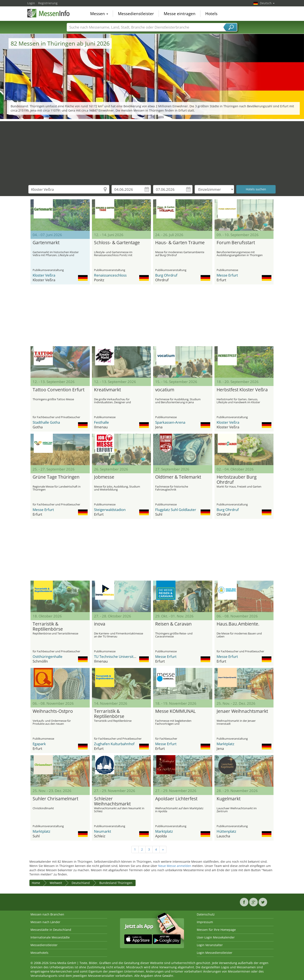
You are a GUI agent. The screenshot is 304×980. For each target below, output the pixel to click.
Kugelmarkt (229, 799)
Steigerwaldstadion (110, 510)
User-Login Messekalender (216, 937)
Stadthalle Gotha (46, 422)
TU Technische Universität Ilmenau (123, 656)
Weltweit (56, 883)
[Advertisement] (152, 151)
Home (36, 883)
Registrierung (48, 3)
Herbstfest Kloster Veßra (242, 390)
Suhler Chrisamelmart (55, 799)
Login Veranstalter (210, 945)
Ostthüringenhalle (48, 656)
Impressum (205, 922)
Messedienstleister (136, 14)
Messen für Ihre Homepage (216, 930)
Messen (99, 14)
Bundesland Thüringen (116, 883)
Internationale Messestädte (50, 937)
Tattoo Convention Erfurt (59, 390)
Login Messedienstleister (215, 953)
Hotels (211, 14)
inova (100, 624)
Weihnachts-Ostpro (53, 711)
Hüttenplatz (226, 831)
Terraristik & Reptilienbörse (48, 627)
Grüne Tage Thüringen (56, 477)
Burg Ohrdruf (166, 275)
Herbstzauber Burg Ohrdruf (237, 480)
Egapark (39, 744)
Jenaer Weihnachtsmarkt (242, 711)
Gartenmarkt (46, 243)
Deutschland (81, 883)
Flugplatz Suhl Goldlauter (176, 510)
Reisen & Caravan (173, 624)
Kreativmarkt (107, 390)
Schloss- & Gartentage (117, 243)
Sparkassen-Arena (170, 422)
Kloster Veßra (44, 275)
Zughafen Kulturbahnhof (114, 744)
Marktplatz (225, 744)
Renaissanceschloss (110, 275)
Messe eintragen (180, 14)
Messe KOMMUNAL (175, 711)
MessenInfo (49, 13)
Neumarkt (103, 831)
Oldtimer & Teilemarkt (178, 477)
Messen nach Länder (45, 922)
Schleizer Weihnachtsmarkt (112, 801)
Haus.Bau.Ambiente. (238, 624)
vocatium (165, 390)
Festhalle (101, 422)
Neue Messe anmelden (175, 866)
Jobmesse (104, 477)
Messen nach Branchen (47, 914)
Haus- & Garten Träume (180, 243)
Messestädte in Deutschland (51, 930)
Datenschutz (206, 914)
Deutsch (267, 3)
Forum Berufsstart (236, 243)
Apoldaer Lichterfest (176, 799)
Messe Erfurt (227, 275)
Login (31, 3)
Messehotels (39, 953)
